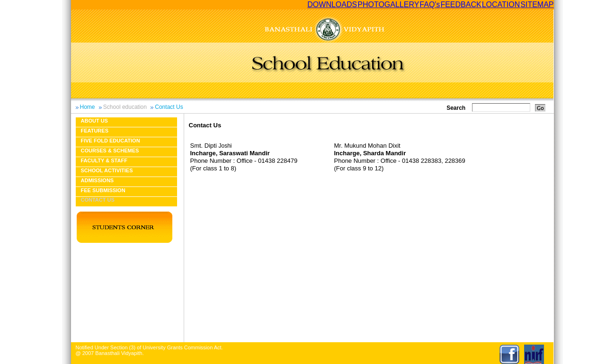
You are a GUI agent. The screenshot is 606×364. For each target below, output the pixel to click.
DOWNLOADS (332, 4)
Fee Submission (103, 190)
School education (125, 107)
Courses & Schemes (110, 151)
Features (95, 131)
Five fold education (111, 141)
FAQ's (430, 4)
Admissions (98, 180)
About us (94, 121)
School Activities (107, 170)
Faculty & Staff (104, 160)
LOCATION (501, 4)
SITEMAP (537, 4)
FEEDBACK (461, 4)
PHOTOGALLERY (388, 4)
